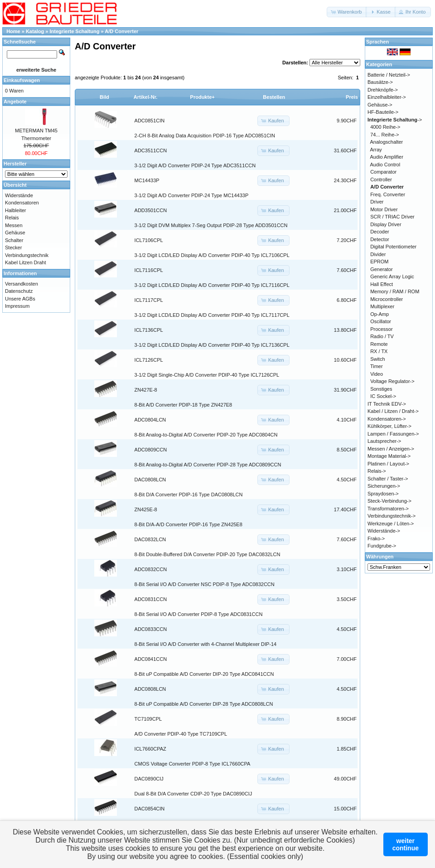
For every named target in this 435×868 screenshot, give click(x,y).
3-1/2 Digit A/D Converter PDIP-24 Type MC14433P (192, 195)
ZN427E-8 (146, 390)
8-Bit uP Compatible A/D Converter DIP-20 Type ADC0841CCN (204, 674)
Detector (380, 239)
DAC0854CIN (150, 809)
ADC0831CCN (151, 599)
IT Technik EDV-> (387, 404)
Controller (381, 179)
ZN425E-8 (146, 509)
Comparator (383, 172)
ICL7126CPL (149, 360)
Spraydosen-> (383, 494)
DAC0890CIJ (149, 779)
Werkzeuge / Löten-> (391, 524)
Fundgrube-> (382, 546)
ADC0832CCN (151, 569)
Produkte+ (203, 97)
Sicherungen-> (384, 486)
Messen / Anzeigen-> (391, 449)
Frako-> (376, 538)
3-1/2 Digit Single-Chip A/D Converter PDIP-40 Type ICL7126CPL (207, 375)
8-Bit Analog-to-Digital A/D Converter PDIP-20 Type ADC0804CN (206, 435)
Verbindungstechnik (27, 255)
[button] (347, 12)
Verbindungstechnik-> (391, 516)
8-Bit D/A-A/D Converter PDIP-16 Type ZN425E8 (188, 524)
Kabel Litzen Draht (26, 262)
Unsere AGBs (20, 299)
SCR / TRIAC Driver (392, 217)
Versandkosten (22, 284)
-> (395, 120)
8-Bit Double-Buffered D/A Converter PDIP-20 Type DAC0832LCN (208, 554)
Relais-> (377, 471)
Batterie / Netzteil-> (389, 75)
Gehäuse (15, 233)
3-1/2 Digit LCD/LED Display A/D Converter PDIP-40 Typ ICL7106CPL (212, 255)
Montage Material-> (389, 456)
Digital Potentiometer (393, 247)
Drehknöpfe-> (383, 90)
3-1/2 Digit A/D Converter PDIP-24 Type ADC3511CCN (195, 165)
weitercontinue (406, 844)
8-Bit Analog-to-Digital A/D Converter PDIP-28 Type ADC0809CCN (208, 465)
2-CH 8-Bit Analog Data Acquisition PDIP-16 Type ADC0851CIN (205, 136)
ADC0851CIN (150, 121)
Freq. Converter (388, 194)
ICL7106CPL (149, 240)
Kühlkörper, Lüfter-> (389, 426)
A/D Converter (121, 31)
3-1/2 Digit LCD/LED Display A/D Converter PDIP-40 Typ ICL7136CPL (212, 345)
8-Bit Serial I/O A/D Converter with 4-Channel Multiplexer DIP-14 (206, 644)
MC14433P (147, 180)
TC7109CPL (148, 719)
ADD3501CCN (151, 210)
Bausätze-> (380, 82)
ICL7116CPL (149, 270)
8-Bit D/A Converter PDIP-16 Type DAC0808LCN (189, 495)
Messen (14, 225)
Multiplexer (382, 306)
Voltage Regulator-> (392, 381)
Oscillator (381, 321)
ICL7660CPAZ (150, 749)
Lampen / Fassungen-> (393, 434)
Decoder (380, 232)
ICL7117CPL (149, 300)
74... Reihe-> (384, 135)
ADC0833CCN (151, 629)
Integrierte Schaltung (75, 31)
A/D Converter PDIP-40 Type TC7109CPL (181, 734)
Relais (12, 218)
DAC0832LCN (150, 539)
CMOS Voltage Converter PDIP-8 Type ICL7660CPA (193, 764)
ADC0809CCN (151, 450)
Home (13, 31)
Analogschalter (387, 142)
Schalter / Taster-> (388, 479)
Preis (352, 97)
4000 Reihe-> (385, 127)
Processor (382, 329)
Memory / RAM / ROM (395, 291)
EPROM (379, 262)
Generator (382, 269)
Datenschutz (19, 291)
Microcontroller (387, 299)
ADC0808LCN (150, 689)
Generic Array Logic (392, 276)
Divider (378, 254)
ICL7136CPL (149, 330)
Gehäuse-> (380, 105)
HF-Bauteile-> (383, 112)
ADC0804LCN (150, 420)
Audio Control (385, 165)
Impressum (17, 306)
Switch (377, 359)
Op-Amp (379, 314)
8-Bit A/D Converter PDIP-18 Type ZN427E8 (184, 405)
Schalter (14, 240)
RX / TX (379, 351)
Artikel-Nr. (146, 97)
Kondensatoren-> (387, 419)
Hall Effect (382, 284)
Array (376, 150)
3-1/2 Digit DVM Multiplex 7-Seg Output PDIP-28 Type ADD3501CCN (211, 225)
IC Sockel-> (383, 396)
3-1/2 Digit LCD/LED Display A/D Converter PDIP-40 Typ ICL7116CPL (212, 285)
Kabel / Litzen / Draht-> (393, 411)
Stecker (13, 247)
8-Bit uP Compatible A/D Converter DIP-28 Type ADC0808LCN (204, 704)
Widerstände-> (384, 531)
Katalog (35, 31)
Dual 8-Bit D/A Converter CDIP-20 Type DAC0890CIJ (193, 794)
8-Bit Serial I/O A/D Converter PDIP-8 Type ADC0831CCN (199, 614)
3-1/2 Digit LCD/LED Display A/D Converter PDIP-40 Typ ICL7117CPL (212, 315)
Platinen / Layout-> (388, 464)
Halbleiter (15, 210)
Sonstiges (381, 389)
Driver (377, 202)
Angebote (15, 102)
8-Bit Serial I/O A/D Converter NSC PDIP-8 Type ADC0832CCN (205, 584)
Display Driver (386, 224)
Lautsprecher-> (384, 441)
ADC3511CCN (151, 150)
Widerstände (19, 195)
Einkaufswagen (22, 80)
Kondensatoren (22, 203)
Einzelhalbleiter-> (387, 97)
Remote (379, 344)
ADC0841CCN (151, 659)
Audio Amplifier (387, 157)
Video (377, 374)
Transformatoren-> (388, 509)
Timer (377, 366)
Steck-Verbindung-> (389, 501)
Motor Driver (384, 209)
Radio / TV (382, 336)
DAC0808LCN (150, 480)
